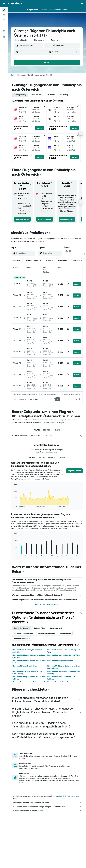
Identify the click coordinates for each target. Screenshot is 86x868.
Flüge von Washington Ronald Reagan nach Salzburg (29, 678)
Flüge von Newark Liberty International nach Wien (27, 651)
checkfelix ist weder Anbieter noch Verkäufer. (48, 803)
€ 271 (41, 35)
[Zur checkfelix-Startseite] (15, 3)
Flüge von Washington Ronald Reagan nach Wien (29, 662)
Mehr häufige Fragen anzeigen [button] (47, 604)
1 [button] (58, 399)
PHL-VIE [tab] (37, 430)
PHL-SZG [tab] (47, 430)
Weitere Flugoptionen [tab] (22, 639)
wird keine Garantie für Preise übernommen (66, 796)
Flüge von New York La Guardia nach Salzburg (61, 678)
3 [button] (67, 399)
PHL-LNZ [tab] (57, 430)
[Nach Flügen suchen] (4, 10)
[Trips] (4, 31)
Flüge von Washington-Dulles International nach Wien (29, 656)
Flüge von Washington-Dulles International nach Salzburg (64, 667)
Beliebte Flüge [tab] (40, 628)
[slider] (83, 254)
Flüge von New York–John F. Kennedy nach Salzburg (64, 672)
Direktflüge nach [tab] (56, 628)
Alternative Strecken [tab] (22, 628)
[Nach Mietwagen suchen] (4, 20)
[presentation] (47, 36)
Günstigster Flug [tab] (20, 95)
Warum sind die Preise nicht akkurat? (48, 811)
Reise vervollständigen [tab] (47, 633)
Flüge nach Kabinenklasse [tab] (24, 633)
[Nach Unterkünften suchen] (4, 15)
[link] (22, 219)
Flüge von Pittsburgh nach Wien (25, 666)
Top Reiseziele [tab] (65, 633)
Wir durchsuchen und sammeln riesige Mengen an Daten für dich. (48, 807)
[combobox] (56, 40)
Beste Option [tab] (36, 95)
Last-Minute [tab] (50, 95)
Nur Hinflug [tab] (64, 95)
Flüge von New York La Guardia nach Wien (63, 655)
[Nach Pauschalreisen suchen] (4, 24)
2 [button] (62, 399)
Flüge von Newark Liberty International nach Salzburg (27, 672)
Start (12, 75)
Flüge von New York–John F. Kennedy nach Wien (64, 651)
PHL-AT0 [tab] (32, 457)
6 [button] (76, 399)
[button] (4, 3)
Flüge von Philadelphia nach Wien (60, 661)
